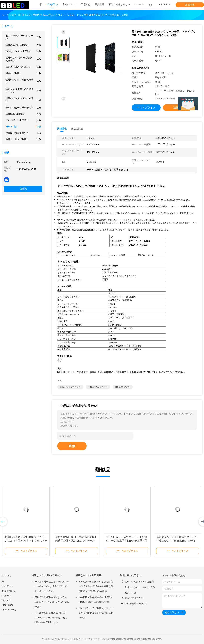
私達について (9, 591)
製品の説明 (77, 129)
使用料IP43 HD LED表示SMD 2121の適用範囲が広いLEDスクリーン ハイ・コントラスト (76, 541)
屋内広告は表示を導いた (23, 67)
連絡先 (23, 189)
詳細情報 (62, 129)
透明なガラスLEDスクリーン (23, 37)
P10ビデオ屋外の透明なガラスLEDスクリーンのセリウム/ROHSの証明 (52, 602)
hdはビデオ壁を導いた (70, 387)
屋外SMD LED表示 (23, 114)
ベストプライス (146, 108)
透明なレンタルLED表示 (23, 51)
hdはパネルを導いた (98, 387)
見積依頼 (190, 5)
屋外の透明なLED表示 (23, 45)
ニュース (6, 596)
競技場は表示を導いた (23, 133)
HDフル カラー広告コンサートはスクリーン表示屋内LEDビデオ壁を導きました (127, 541)
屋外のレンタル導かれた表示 (23, 81)
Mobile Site (8, 605)
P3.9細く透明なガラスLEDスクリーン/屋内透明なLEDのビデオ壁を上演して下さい (52, 586)
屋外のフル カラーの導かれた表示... (23, 59)
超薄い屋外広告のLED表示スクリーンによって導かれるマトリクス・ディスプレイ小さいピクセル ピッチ (26, 541)
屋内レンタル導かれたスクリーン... (23, 90)
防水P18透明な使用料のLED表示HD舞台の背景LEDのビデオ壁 (96, 600)
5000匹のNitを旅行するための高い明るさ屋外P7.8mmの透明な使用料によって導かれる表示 (96, 586)
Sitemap (6, 600)
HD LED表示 (23, 127)
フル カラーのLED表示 (23, 120)
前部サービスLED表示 (23, 139)
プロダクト (8, 586)
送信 (72, 446)
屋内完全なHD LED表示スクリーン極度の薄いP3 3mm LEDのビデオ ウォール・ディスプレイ (177, 541)
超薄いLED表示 (23, 73)
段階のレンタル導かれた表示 (23, 100)
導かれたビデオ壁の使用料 (23, 108)
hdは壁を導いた (123, 387)
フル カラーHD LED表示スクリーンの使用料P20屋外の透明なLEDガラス (96, 613)
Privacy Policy (9, 610)
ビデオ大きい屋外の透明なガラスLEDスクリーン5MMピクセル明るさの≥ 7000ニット (51, 618)
